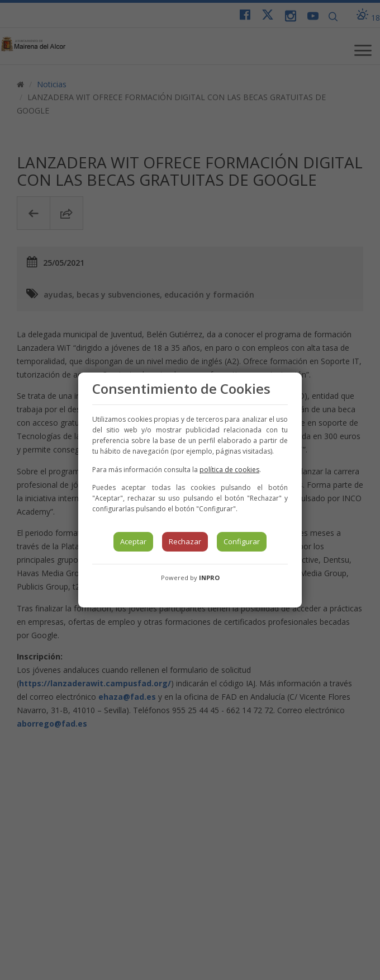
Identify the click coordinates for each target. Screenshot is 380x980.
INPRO (209, 578)
